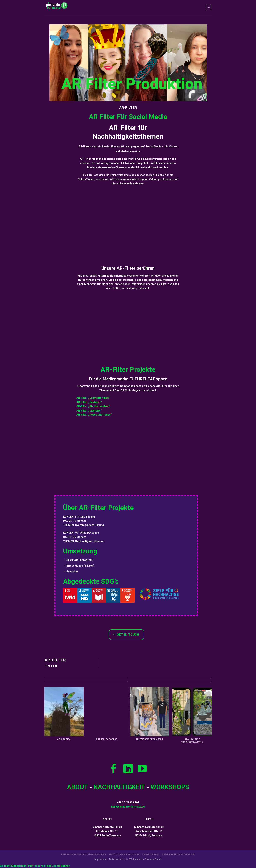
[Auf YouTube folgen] (142, 769)
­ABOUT (77, 787)
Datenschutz (116, 859)
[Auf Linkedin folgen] (128, 769)
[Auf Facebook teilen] (46, 666)
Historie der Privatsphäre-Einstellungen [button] (134, 854)
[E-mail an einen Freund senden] (53, 666)
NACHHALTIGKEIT (119, 787)
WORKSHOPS (170, 787)
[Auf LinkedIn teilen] (56, 666)
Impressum (101, 859)
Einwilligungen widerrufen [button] (178, 854)
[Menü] (209, 7)
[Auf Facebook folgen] (114, 769)
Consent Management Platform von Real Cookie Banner (35, 866)
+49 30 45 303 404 (128, 802)
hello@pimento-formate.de (128, 807)
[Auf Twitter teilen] (49, 666)
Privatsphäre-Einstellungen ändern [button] (84, 854)
